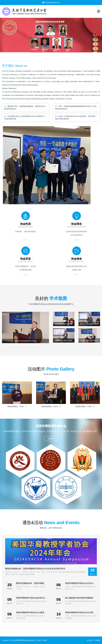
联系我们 (51, 439)
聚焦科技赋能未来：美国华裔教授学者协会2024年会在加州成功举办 (35, 569)
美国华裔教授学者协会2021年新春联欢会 (83, 612)
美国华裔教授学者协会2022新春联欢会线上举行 (37, 612)
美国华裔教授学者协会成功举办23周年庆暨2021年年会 (40, 598)
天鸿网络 (97, 640)
